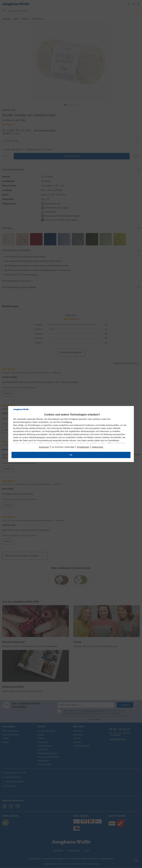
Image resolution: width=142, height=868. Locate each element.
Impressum (44, 447)
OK (71, 455)
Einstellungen (83, 447)
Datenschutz (98, 447)
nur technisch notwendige (63, 447)
